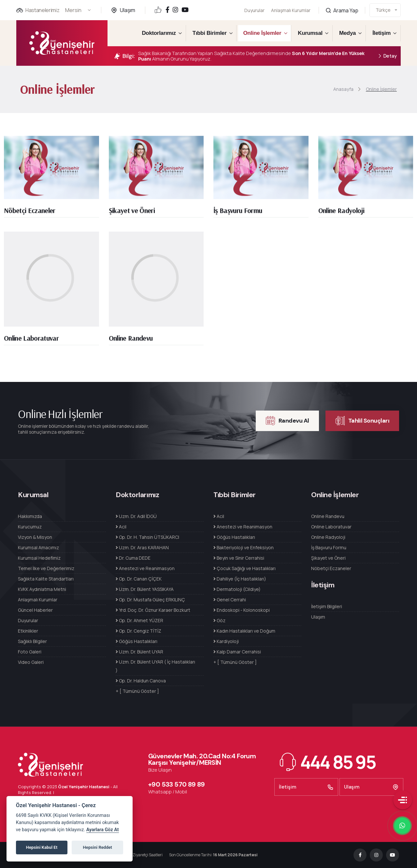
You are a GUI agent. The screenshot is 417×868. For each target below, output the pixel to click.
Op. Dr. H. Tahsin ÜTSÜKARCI (147, 537)
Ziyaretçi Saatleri (148, 855)
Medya (347, 33)
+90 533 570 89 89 (177, 784)
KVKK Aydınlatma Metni (42, 589)
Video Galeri (31, 662)
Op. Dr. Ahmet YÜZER (139, 620)
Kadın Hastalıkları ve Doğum (244, 631)
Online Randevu (131, 341)
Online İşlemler (262, 33)
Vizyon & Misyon (35, 537)
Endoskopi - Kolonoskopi (242, 610)
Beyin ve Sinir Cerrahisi (239, 558)
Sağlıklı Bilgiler (32, 641)
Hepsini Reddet (98, 847)
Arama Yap (342, 3)
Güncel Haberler (35, 610)
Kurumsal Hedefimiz (39, 558)
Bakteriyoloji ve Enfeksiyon (244, 547)
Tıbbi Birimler (210, 33)
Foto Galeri (30, 652)
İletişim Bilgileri (327, 606)
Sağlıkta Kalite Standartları (46, 579)
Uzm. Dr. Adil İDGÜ (136, 516)
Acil (121, 527)
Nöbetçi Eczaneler (30, 213)
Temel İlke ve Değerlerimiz (46, 568)
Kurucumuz (30, 527)
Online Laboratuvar (31, 341)
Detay (387, 56)
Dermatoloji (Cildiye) (237, 589)
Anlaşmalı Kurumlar (291, 6)
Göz (219, 620)
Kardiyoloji (226, 641)
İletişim (381, 33)
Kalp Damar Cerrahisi (237, 652)
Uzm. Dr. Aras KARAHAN (142, 547)
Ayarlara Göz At (103, 830)
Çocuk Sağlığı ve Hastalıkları (244, 568)
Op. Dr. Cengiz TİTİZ (138, 631)
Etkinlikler (28, 631)
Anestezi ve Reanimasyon (145, 568)
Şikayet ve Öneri (132, 213)
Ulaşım (128, 10)
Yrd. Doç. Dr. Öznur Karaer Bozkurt (153, 610)
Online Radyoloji (341, 213)
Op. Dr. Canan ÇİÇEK (139, 579)
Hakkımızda (30, 516)
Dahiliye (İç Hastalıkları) (240, 579)
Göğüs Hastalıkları (137, 641)
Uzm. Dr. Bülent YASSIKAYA (145, 589)
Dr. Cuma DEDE (133, 558)
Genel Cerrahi (230, 600)
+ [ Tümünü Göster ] (137, 691)
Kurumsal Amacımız (38, 547)
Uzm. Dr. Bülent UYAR (139, 652)
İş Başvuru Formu (238, 213)
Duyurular (254, 10)
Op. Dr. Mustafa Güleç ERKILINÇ (150, 600)
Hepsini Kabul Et (42, 847)
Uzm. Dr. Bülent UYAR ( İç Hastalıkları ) (155, 666)
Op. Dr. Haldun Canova (141, 681)
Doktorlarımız (159, 33)
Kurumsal (310, 33)
